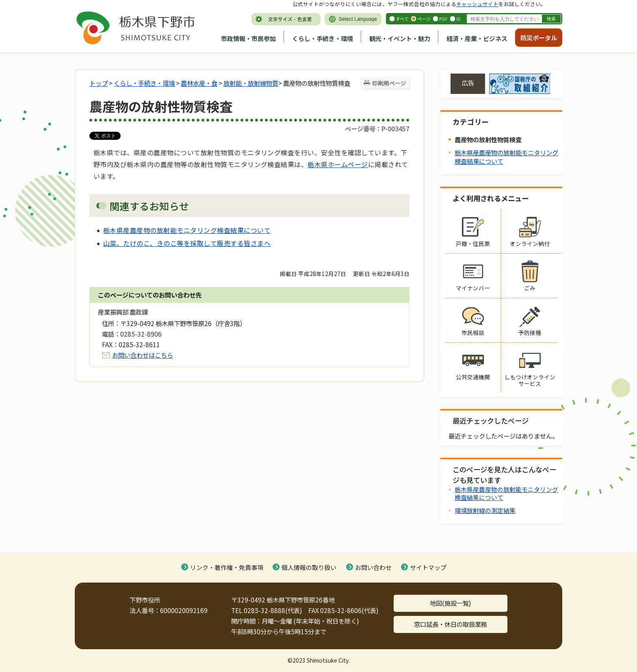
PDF (443, 19)
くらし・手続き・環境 (323, 38)
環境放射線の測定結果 (485, 510)
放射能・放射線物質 (251, 83)
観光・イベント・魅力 (400, 38)
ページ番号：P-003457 (377, 128)
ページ (424, 19)
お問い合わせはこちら (143, 355)
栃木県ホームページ (338, 164)
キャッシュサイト (477, 4)
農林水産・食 (199, 83)
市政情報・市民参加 (248, 38)
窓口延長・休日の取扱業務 (451, 624)
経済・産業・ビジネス (477, 38)
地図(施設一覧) (451, 603)
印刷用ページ (389, 83)
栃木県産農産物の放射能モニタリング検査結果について (187, 230)
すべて (402, 19)
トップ (99, 83)
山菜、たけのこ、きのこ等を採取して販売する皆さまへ (187, 243)
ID (458, 19)
